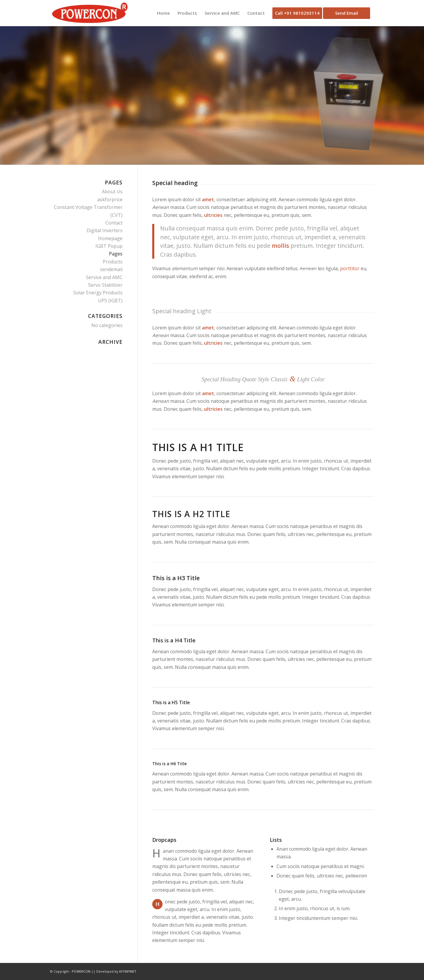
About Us (112, 192)
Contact (114, 223)
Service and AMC (104, 277)
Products (113, 262)
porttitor (350, 268)
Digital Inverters (105, 230)
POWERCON (81, 971)
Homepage (110, 238)
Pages (116, 254)
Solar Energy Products (98, 293)
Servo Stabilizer (105, 285)
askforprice (110, 199)
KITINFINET (128, 971)
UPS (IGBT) (110, 301)
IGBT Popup (109, 246)
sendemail (111, 269)
